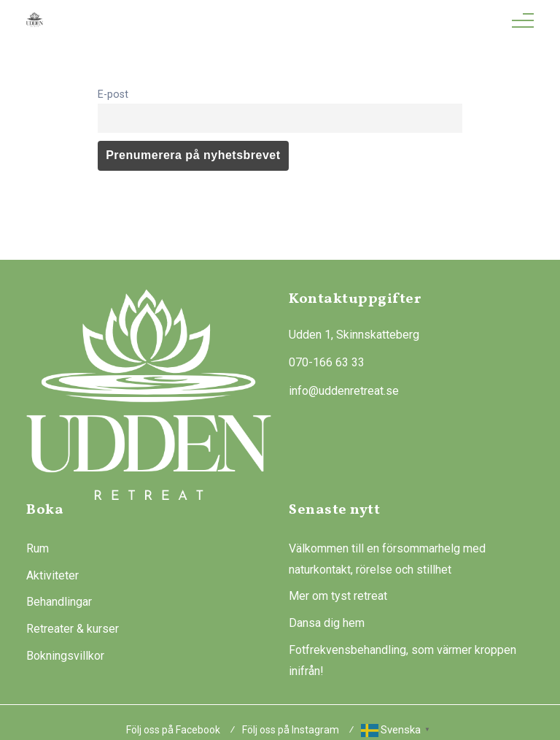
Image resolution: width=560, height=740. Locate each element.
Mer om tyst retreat (338, 596)
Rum (38, 548)
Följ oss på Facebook (173, 730)
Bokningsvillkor (65, 656)
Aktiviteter (52, 575)
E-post (113, 95)
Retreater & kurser (73, 629)
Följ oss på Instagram (291, 730)
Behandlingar (59, 602)
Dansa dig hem (327, 623)
